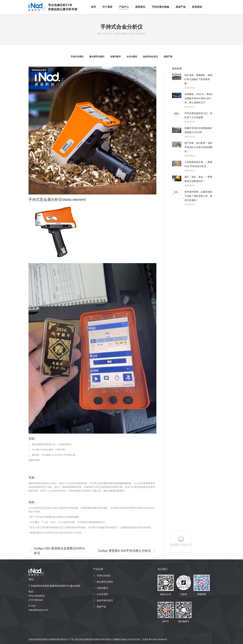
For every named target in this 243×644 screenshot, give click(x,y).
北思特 (145, 639)
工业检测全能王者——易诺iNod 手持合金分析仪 (198, 164)
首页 (99, 34)
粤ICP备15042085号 (158, 639)
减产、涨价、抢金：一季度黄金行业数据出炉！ (198, 179)
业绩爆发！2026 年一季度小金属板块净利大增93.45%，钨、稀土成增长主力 (199, 98)
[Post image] (177, 77)
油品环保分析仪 (150, 57)
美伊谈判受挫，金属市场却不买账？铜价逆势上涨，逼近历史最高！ (198, 196)
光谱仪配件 (115, 57)
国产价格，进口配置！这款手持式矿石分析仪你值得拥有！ (198, 147)
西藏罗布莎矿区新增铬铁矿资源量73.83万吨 (198, 130)
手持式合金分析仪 (137, 34)
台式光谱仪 (132, 57)
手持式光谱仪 (120, 34)
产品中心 (108, 34)
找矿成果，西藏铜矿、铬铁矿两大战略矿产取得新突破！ (198, 79)
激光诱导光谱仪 (97, 57)
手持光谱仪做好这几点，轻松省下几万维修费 (198, 115)
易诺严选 (168, 57)
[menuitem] (93, 7)
